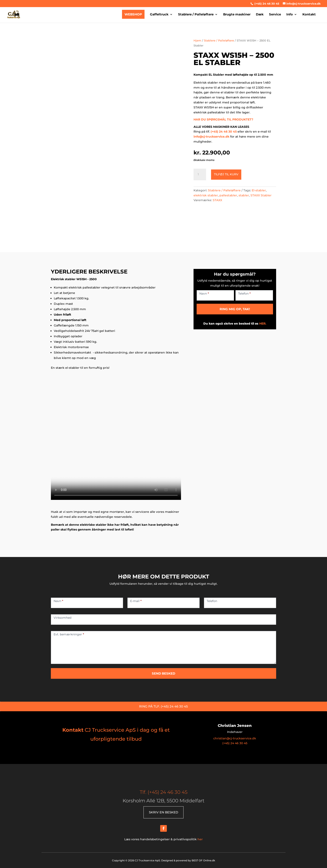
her (200, 839)
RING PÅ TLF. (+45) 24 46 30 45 (163, 706)
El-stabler (259, 190)
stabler (244, 195)
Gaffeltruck (159, 15)
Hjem (197, 41)
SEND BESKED (163, 673)
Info (290, 15)
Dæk (260, 15)
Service (275, 15)
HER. (263, 324)
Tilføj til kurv (226, 174)
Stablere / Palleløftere (196, 15)
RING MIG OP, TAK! (235, 309)
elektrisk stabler (206, 195)
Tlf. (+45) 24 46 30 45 (164, 792)
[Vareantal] (200, 174)
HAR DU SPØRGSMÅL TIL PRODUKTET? (223, 119)
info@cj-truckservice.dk (211, 137)
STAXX (217, 200)
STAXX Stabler (261, 195)
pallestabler (228, 195)
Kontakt (309, 15)
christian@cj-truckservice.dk (235, 738)
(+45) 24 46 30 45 (266, 4)
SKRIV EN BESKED (163, 812)
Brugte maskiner (237, 15)
